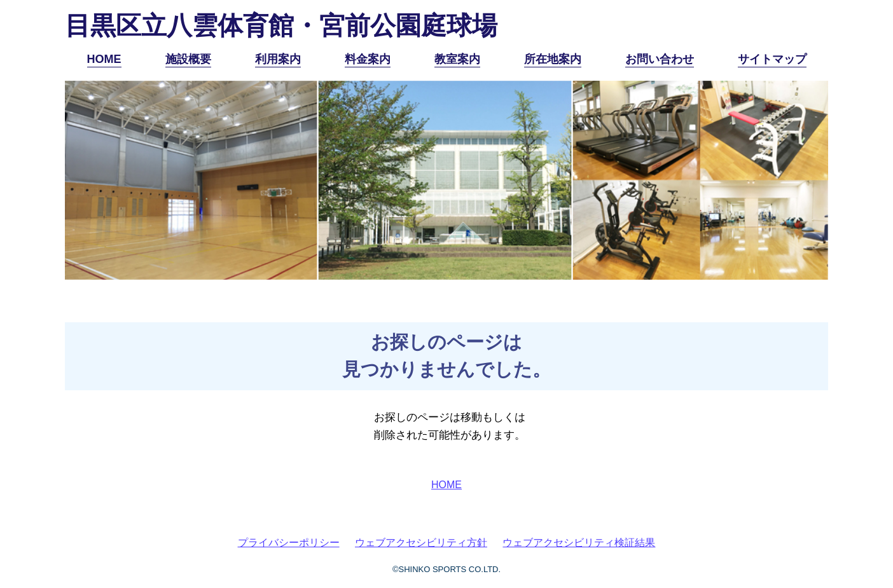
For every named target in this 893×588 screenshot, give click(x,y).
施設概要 (188, 59)
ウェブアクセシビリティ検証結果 (579, 543)
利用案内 (278, 59)
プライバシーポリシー (289, 543)
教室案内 (457, 59)
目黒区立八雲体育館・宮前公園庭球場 (281, 25)
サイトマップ (772, 59)
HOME (104, 59)
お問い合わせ (660, 59)
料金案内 (368, 59)
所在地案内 (553, 59)
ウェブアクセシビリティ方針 (421, 543)
